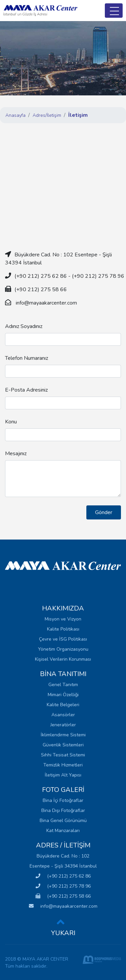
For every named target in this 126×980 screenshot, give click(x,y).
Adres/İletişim (47, 115)
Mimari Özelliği (63, 695)
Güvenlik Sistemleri (63, 745)
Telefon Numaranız (27, 358)
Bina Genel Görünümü (63, 821)
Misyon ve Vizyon (63, 619)
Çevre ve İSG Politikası (63, 639)
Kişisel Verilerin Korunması (63, 659)
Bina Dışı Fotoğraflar (63, 810)
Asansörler (63, 715)
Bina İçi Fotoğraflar (63, 800)
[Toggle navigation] (114, 11)
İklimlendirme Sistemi (63, 735)
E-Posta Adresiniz (26, 390)
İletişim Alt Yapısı (63, 775)
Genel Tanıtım (63, 685)
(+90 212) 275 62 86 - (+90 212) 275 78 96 (69, 276)
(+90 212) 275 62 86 (63, 876)
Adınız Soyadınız (24, 326)
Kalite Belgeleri (63, 705)
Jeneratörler (63, 725)
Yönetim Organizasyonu (63, 649)
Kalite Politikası (63, 629)
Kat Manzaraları (63, 831)
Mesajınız (16, 454)
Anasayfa (15, 115)
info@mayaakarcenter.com (46, 303)
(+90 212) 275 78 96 (63, 886)
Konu (11, 422)
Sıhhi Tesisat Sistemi (63, 755)
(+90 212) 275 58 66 (63, 896)
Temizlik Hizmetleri (63, 765)
